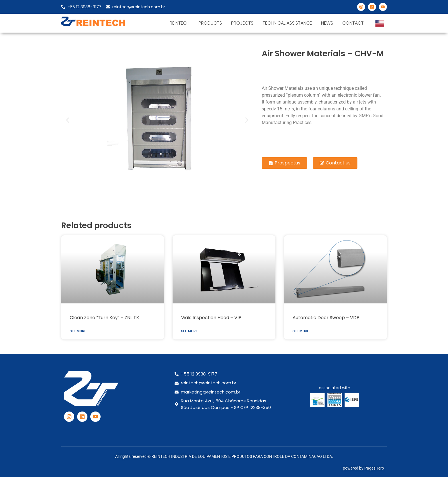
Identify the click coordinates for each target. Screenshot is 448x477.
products (210, 23)
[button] (68, 120)
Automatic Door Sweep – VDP (326, 318)
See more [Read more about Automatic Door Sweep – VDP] (301, 331)
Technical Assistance (287, 23)
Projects (242, 23)
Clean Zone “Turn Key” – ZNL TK (104, 318)
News (327, 23)
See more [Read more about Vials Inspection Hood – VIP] (189, 331)
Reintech (180, 23)
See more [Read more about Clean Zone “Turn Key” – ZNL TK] (78, 331)
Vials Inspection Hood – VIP (211, 318)
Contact (353, 23)
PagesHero (374, 468)
